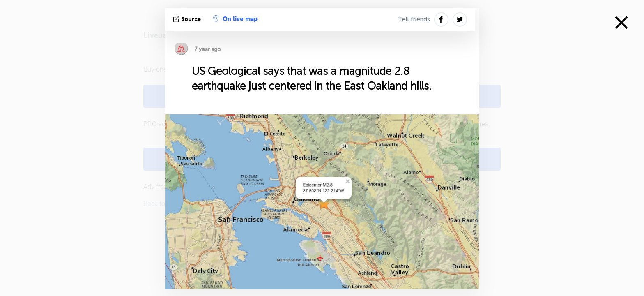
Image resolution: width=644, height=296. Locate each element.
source (188, 19)
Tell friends (414, 19)
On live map (235, 19)
